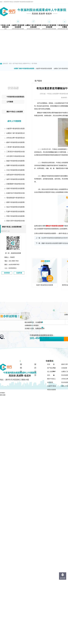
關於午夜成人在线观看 (51, 381)
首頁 (10, 63)
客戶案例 (34, 63)
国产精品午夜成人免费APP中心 (22, 63)
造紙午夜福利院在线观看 (45, 285)
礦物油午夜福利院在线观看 (55, 226)
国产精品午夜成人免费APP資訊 (51, 372)
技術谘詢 (7, 273)
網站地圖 (3, 395)
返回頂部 (63, 578)
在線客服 (19, 273)
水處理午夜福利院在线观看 (44, 68)
